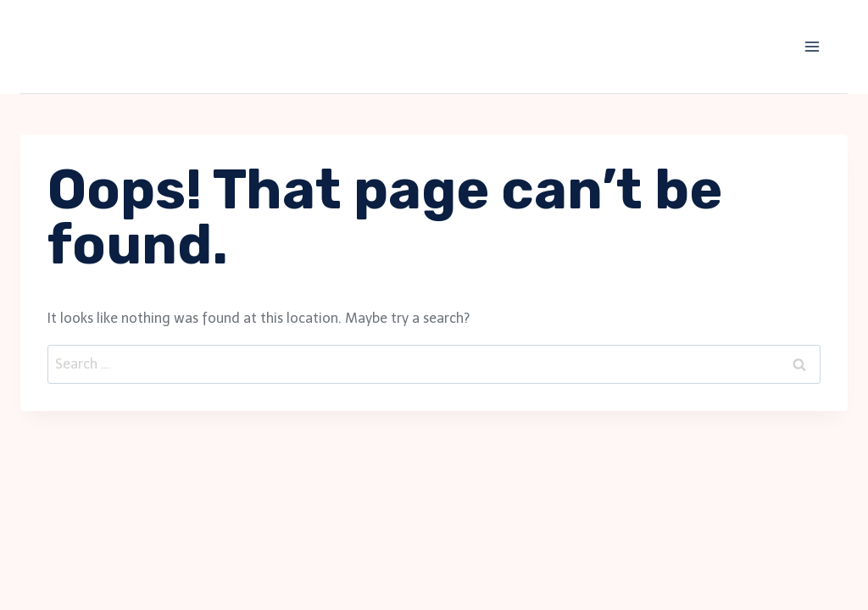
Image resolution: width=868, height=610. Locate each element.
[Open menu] (812, 46)
